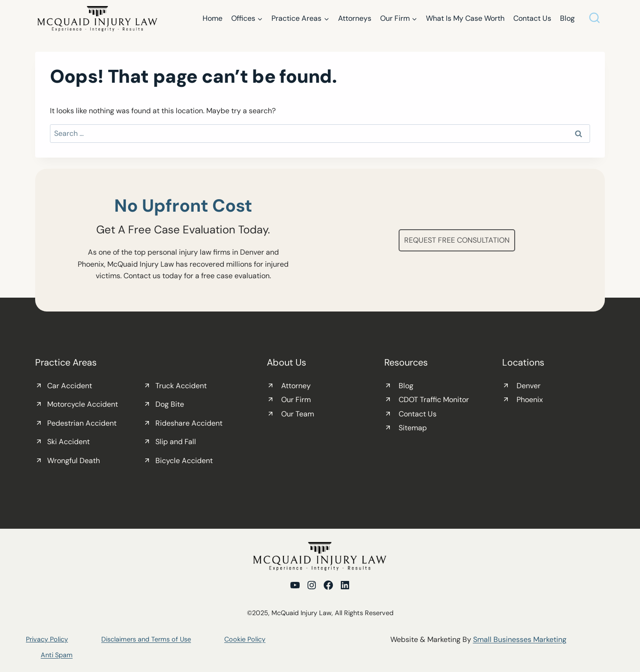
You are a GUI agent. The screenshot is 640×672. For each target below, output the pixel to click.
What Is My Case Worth (465, 18)
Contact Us (532, 18)
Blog (567, 18)
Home (212, 18)
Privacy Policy (47, 639)
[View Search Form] (594, 19)
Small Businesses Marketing (520, 639)
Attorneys (355, 18)
